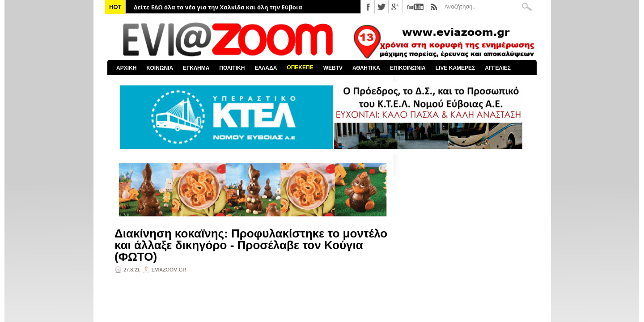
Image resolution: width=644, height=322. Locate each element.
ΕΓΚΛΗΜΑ (196, 68)
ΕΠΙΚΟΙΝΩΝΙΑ (408, 68)
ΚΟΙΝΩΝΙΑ (160, 68)
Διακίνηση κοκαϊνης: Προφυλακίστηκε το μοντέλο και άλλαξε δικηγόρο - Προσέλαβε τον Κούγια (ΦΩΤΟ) (251, 245)
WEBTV (333, 68)
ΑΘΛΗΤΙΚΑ (366, 68)
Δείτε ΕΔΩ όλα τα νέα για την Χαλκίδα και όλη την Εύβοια (218, 7)
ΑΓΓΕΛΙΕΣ (498, 68)
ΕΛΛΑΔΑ (266, 68)
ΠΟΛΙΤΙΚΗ (232, 68)
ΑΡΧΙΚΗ (126, 68)
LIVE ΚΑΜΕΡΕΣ (455, 68)
